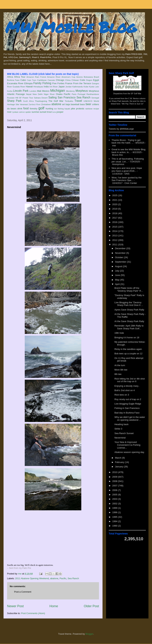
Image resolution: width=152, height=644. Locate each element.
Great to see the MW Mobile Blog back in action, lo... (128, 151)
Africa (10, 77)
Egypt (96, 80)
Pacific (67, 94)
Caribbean (42, 80)
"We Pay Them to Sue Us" (132, 104)
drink (20, 109)
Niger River (49, 94)
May (118, 280)
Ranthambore (93, 94)
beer (88, 104)
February (120, 462)
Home (54, 606)
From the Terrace (82, 83)
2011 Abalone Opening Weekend (32, 578)
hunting (49, 109)
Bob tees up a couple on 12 (128, 354)
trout (49, 112)
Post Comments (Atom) (33, 613)
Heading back (121, 424)
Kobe (86, 87)
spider (28, 112)
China (68, 80)
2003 (115, 499)
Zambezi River (35, 105)
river (9, 112)
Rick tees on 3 (122, 395)
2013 (115, 236)
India (46, 87)
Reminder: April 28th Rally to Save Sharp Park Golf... (129, 327)
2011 (115, 245)
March (119, 458)
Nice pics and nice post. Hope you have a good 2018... (127, 169)
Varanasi (24, 104)
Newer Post (15, 606)
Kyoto (92, 87)
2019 (115, 209)
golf (41, 108)
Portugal (81, 94)
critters (96, 104)
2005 (115, 495)
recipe (96, 109)
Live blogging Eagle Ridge (128, 404)
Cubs (83, 80)
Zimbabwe (46, 104)
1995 (115, 517)
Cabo (23, 80)
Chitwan (75, 80)
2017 (115, 218)
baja (68, 104)
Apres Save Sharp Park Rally (129, 310)
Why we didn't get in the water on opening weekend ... (130, 419)
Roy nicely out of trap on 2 (128, 399)
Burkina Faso (13, 80)
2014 (115, 231)
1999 (115, 508)
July (117, 271)
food (26, 108)
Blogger (89, 634)
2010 (115, 472)
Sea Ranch (84, 97)
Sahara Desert (41, 98)
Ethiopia (28, 83)
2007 (115, 486)
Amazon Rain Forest (36, 77)
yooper (60, 112)
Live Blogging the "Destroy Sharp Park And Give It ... (129, 304)
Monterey (70, 91)
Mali (39, 91)
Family (37, 83)
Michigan (58, 90)
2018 (115, 213)
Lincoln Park (21, 91)
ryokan (15, 112)
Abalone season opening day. (129, 452)
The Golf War (56, 101)
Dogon (89, 80)
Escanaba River (15, 83)
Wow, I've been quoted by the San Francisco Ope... (127, 179)
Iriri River (54, 87)
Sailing (53, 97)
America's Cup (68, 77)
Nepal (29, 94)
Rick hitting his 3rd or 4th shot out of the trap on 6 (129, 380)
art (64, 104)
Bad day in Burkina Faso (127, 413)
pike (73, 109)
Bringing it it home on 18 (127, 337)
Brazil (96, 77)
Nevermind (120, 438)
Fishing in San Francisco (127, 408)
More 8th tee (121, 370)
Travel (78, 101)
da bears (12, 109)
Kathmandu (78, 87)
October (119, 257)
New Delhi (38, 94)
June (118, 275)
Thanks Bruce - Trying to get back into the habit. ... (126, 141)
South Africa (28, 101)
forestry (33, 109)
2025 (115, 195)
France (69, 83)
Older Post (91, 606)
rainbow (89, 109)
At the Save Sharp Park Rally (129, 321)
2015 (115, 227)
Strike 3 (118, 429)
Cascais (51, 80)
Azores (80, 77)
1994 (115, 521)
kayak (67, 109)
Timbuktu (69, 101)
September (121, 262)
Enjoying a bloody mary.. (127, 386)
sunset (43, 112)
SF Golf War (136, 94)
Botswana (88, 77)
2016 (115, 222)
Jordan (69, 87)
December (121, 248)
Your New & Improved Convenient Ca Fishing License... (127, 445)
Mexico (46, 91)
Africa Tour (20, 77)
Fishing (47, 83)
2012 (115, 240)
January (119, 467)
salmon (22, 112)
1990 (115, 526)
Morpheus (82, 91)
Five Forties (58, 83)
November (121, 253)
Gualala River (19, 87)
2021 (115, 200)
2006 (115, 490)
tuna (54, 112)
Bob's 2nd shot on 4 (125, 390)
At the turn (120, 365)
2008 (115, 481)
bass (82, 104)
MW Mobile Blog (71, 27)
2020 (115, 204)
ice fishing (59, 109)
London (33, 91)
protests (80, 109)
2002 (115, 504)
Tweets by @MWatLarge (121, 129)
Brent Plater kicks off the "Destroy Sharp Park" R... (129, 289)
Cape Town (32, 80)
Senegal (95, 98)
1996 (115, 512)
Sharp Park (14, 101)
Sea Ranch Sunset (124, 433)
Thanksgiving (41, 101)
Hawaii (29, 87)
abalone (56, 104)
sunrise (35, 112)
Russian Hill (13, 98)
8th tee (118, 374)
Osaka (59, 94)
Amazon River (54, 77)
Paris (74, 94)
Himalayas (38, 87)
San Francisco (67, 97)
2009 (115, 477)
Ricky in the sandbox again (128, 349)
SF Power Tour (26, 98)
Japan (61, 87)
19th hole (119, 333)
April (118, 284)
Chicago (60, 80)
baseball (75, 104)
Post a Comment (23, 592)
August (119, 266)
